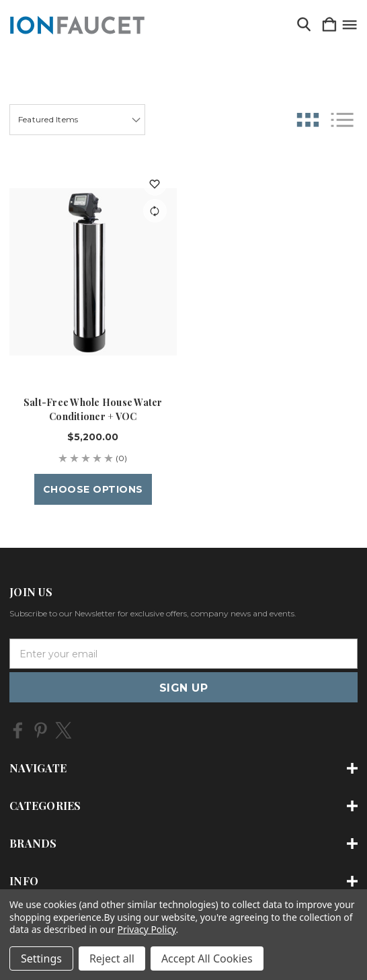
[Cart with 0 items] (329, 25)
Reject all (112, 958)
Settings (41, 958)
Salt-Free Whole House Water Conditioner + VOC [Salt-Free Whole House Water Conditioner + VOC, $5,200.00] (93, 409)
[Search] (304, 25)
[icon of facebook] (18, 730)
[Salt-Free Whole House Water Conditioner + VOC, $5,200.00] (93, 272)
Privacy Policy (147, 929)
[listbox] (77, 120)
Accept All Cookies (207, 958)
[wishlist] (155, 184)
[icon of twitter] (64, 730)
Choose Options (93, 489)
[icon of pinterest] (41, 730)
